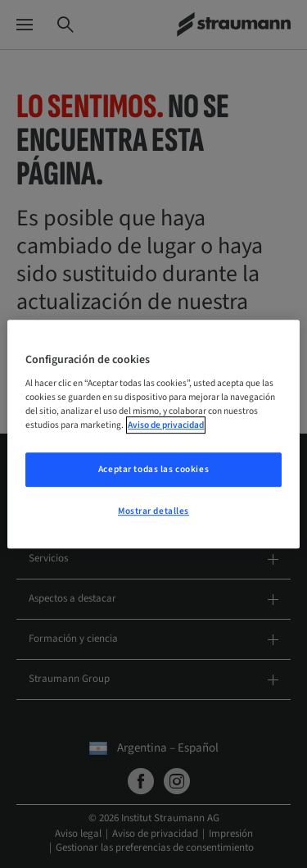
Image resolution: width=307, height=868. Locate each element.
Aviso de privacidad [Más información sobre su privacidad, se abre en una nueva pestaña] (166, 425)
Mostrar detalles (153, 511)
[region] (153, 434)
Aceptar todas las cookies (153, 470)
